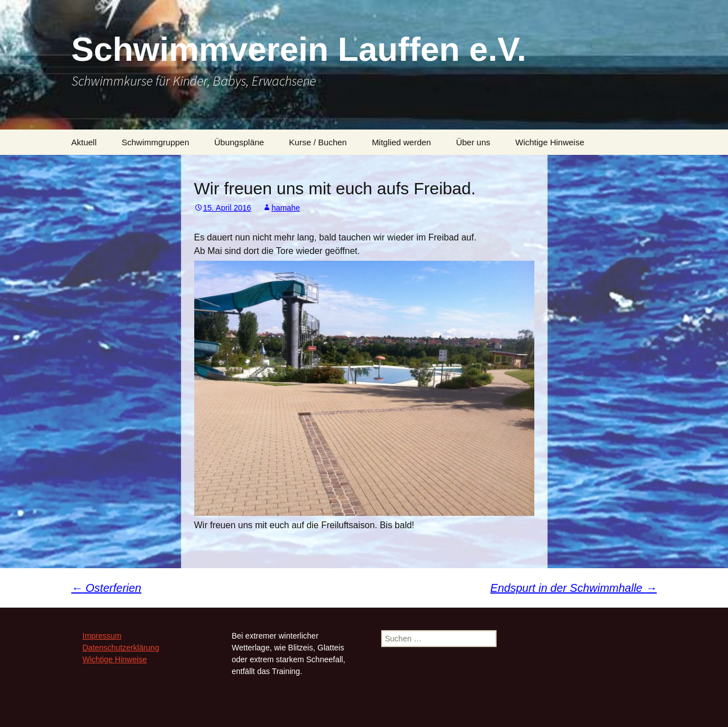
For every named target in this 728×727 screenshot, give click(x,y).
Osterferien (106, 588)
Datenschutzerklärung (121, 648)
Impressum (102, 636)
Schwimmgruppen (155, 142)
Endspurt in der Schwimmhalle (574, 588)
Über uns (473, 142)
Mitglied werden (401, 142)
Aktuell (84, 142)
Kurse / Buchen (318, 142)
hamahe (286, 208)
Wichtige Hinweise (550, 142)
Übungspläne (239, 142)
